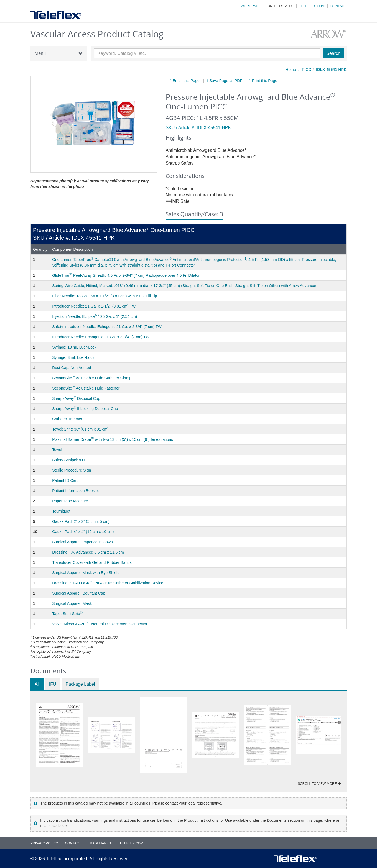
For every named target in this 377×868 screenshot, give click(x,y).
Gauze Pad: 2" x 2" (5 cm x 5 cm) (81, 521)
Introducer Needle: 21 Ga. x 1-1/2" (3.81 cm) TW (94, 306)
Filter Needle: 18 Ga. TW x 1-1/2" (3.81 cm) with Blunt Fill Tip (105, 296)
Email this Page (186, 81)
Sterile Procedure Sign (72, 470)
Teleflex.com (312, 6)
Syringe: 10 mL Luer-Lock (74, 347)
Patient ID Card (65, 480)
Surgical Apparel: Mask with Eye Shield (86, 573)
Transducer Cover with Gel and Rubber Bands (92, 562)
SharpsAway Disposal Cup (76, 398)
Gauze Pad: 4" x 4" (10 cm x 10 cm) (83, 532)
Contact (338, 6)
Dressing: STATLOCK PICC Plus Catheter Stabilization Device (108, 583)
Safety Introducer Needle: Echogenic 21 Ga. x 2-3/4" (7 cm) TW (107, 327)
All (37, 684)
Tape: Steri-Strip (68, 614)
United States (281, 6)
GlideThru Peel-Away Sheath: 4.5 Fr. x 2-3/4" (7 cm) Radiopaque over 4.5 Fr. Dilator (126, 275)
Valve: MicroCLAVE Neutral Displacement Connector (100, 624)
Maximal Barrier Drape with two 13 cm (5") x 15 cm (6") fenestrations (113, 439)
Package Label (80, 684)
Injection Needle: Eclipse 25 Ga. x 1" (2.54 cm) (95, 316)
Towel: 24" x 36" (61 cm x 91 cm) (80, 429)
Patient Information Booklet (75, 491)
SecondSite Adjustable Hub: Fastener (86, 388)
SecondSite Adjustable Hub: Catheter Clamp (92, 378)
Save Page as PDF (226, 81)
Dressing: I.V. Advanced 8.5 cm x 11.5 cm (88, 552)
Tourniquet (61, 511)
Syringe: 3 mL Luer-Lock (73, 357)
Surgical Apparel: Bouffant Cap (79, 593)
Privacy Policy (44, 843)
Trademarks (99, 843)
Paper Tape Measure (70, 501)
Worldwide (251, 6)
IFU (53, 684)
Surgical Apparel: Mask (72, 603)
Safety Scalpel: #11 (69, 460)
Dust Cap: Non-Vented (72, 368)
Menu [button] (59, 53)
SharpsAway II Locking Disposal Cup (85, 409)
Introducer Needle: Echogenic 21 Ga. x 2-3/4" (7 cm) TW (101, 337)
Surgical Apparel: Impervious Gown (82, 542)
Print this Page (265, 81)
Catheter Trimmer (67, 419)
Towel (57, 450)
